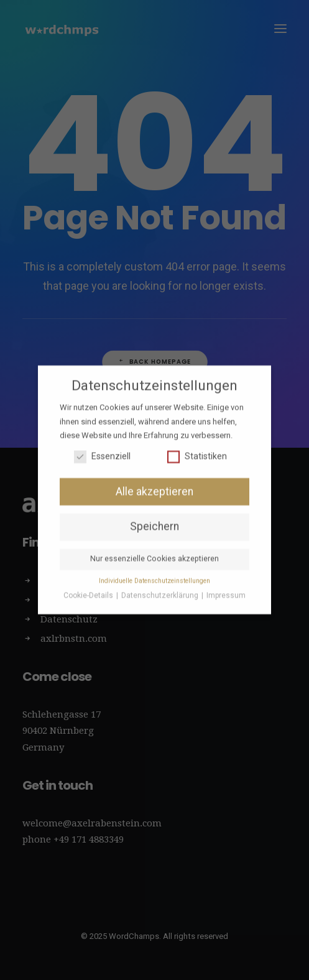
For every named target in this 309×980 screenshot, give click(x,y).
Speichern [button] (154, 520)
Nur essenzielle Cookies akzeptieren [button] (154, 552)
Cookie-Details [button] (89, 589)
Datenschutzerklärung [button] (161, 589)
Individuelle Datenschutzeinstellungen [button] (154, 574)
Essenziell (102, 449)
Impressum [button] (226, 589)
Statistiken (197, 449)
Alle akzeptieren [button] (154, 484)
